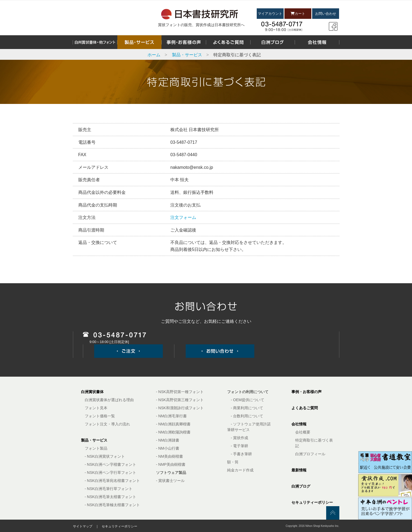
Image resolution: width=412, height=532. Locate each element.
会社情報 (299, 424)
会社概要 (303, 432)
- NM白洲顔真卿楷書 (173, 424)
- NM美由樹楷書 (170, 456)
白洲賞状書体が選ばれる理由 (109, 400)
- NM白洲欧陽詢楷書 (173, 432)
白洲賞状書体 (92, 392)
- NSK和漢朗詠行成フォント (180, 408)
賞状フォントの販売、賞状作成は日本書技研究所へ (201, 25)
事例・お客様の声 (307, 392)
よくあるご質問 (305, 408)
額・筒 (233, 462)
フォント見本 (96, 408)
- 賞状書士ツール (170, 481)
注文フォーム (183, 217)
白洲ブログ (301, 486)
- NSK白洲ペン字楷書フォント (110, 464)
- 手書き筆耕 (242, 454)
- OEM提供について (248, 400)
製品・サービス (187, 55)
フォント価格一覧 (100, 416)
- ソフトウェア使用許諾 (251, 424)
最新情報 (299, 470)
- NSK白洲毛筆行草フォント (109, 489)
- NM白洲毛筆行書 (171, 416)
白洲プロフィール (310, 454)
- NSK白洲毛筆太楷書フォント (110, 497)
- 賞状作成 (240, 438)
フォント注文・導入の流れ (107, 424)
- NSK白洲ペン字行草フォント (110, 472)
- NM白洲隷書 (168, 440)
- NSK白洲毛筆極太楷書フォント (112, 505)
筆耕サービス (238, 430)
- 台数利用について (247, 416)
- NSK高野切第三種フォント (180, 400)
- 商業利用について (247, 408)
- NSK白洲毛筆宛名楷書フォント (112, 481)
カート (298, 14)
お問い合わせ (326, 14)
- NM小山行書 (168, 448)
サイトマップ (83, 526)
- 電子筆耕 (240, 446)
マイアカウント (270, 14)
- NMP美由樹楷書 (171, 464)
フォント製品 (96, 448)
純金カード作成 (240, 470)
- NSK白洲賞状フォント (105, 456)
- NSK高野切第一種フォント (180, 392)
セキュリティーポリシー (312, 502)
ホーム (154, 55)
